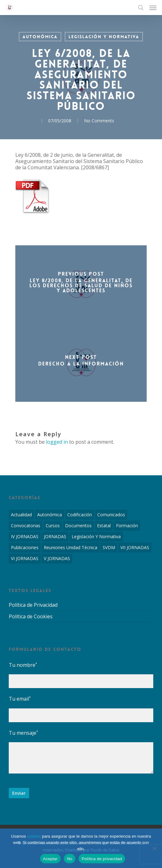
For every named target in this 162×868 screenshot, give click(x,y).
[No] (154, 848)
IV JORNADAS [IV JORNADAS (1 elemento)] (25, 536)
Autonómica (40, 37)
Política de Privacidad (33, 605)
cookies (34, 836)
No (70, 859)
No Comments (99, 121)
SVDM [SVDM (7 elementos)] (109, 547)
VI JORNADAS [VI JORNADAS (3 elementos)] (25, 558)
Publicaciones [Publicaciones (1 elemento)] (25, 547)
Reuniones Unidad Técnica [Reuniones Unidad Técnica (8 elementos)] (71, 547)
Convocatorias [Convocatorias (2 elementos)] (26, 526)
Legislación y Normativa (104, 37)
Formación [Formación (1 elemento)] (127, 526)
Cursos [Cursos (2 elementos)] (53, 526)
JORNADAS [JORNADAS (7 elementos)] (55, 536)
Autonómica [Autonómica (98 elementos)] (50, 515)
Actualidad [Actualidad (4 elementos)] (21, 515)
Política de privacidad (102, 859)
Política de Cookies (31, 616)
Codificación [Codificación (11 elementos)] (80, 515)
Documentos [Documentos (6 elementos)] (78, 526)
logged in (57, 442)
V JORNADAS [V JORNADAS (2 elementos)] (57, 558)
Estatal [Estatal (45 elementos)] (104, 526)
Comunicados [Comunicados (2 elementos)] (111, 515)
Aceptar (51, 859)
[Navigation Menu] (153, 8)
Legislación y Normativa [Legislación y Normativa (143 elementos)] (96, 536)
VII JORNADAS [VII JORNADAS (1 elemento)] (135, 547)
